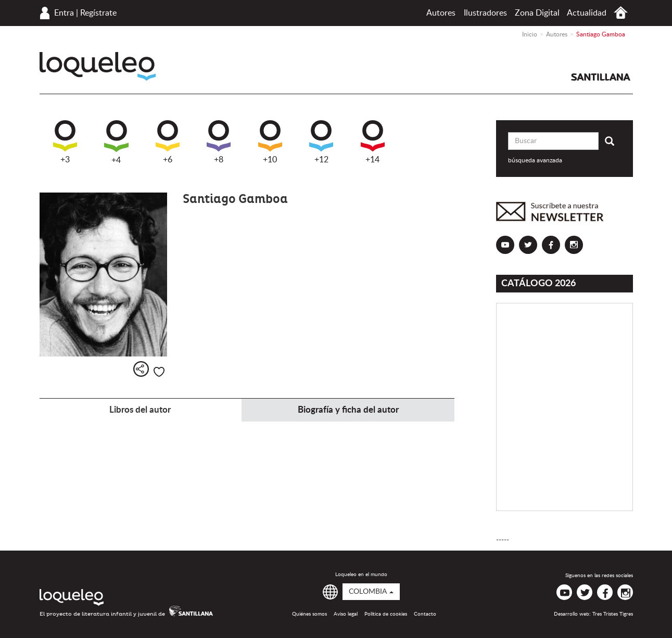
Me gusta (159, 372)
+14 (373, 142)
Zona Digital (537, 13)
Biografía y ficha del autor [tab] (348, 410)
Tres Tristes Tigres (613, 614)
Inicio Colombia (621, 13)
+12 (321, 142)
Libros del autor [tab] (140, 410)
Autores (441, 13)
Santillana (601, 77)
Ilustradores (485, 13)
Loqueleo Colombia (98, 66)
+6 (168, 142)
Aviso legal (346, 614)
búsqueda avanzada (535, 160)
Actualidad (587, 13)
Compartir (141, 369)
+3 (65, 142)
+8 (219, 142)
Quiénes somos (309, 614)
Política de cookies (386, 614)
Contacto (425, 614)
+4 (116, 142)
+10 (270, 142)
